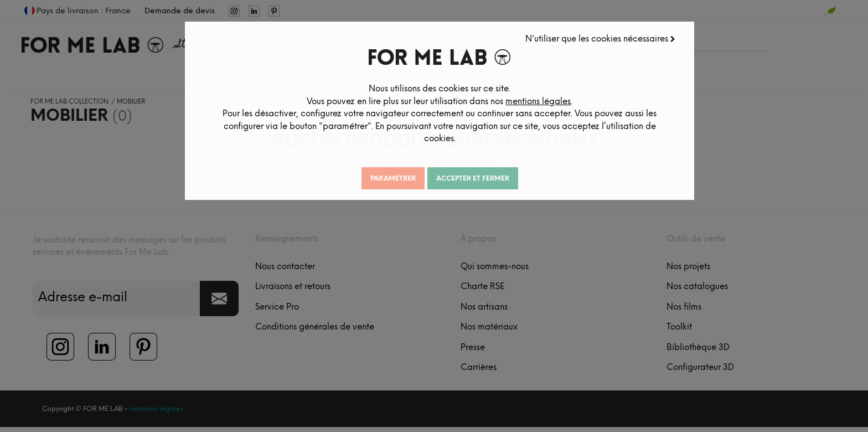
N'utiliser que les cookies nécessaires (605, 34)
